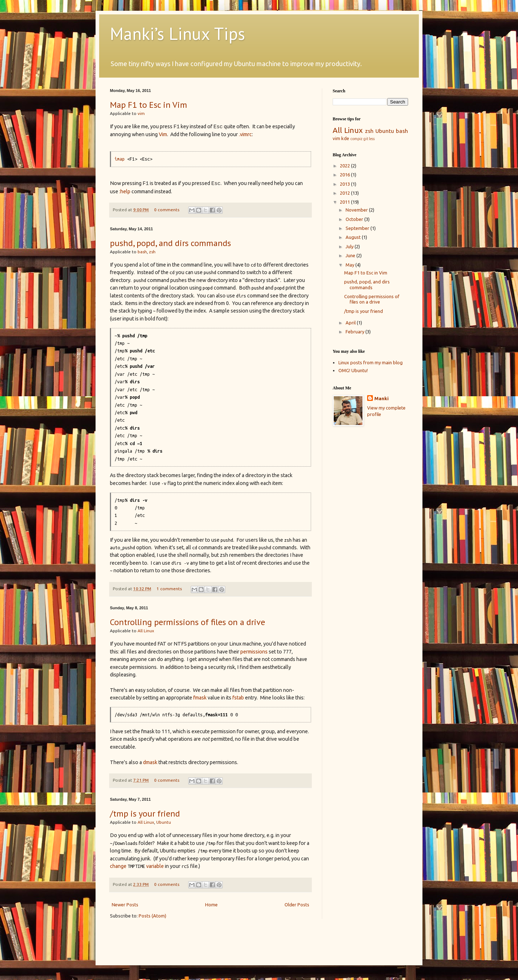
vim (141, 113)
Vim (163, 134)
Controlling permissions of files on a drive (188, 622)
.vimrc (245, 134)
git (366, 139)
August (354, 237)
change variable (137, 866)
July (350, 246)
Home (211, 905)
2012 (345, 193)
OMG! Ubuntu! (353, 370)
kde (345, 138)
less (372, 139)
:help (125, 191)
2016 (345, 175)
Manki (381, 398)
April (351, 323)
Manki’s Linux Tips (177, 33)
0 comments (167, 210)
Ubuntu (164, 822)
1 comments (169, 589)
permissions (254, 652)
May (350, 265)
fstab (238, 698)
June (351, 255)
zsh (152, 252)
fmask (200, 698)
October (355, 219)
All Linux (146, 631)
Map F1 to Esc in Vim (149, 105)
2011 (345, 202)
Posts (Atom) (152, 916)
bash (142, 252)
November (357, 210)
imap (120, 159)
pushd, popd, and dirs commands (170, 243)
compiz (356, 139)
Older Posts (297, 905)
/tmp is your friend (145, 813)
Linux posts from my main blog (371, 362)
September (358, 228)
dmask (150, 762)
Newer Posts (125, 905)
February (355, 332)
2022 (345, 166)
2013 (345, 184)
